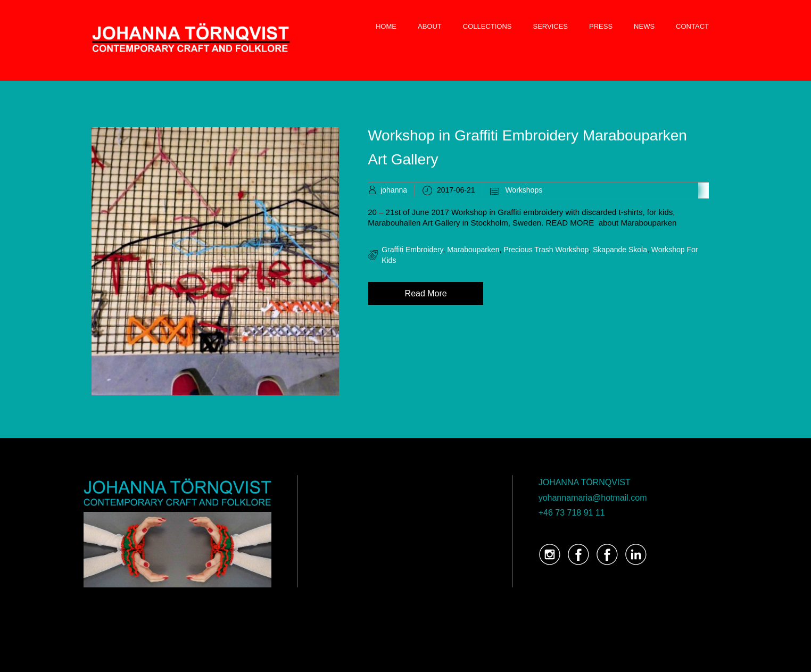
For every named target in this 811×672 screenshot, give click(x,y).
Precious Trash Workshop (546, 250)
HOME (386, 26)
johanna (394, 190)
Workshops (524, 190)
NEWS (644, 26)
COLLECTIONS (487, 26)
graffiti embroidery (412, 250)
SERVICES (551, 26)
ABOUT (430, 26)
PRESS (601, 26)
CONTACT (692, 26)
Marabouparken (473, 250)
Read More (426, 293)
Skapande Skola (620, 250)
